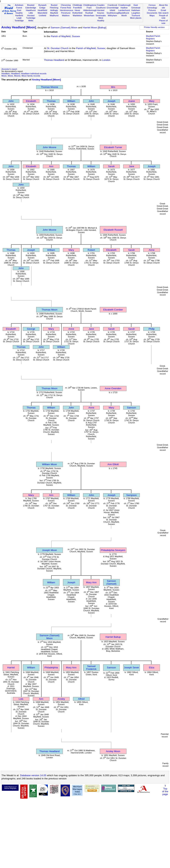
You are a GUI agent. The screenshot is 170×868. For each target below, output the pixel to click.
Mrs (113, 87)
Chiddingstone (90, 5)
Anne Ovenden (113, 388)
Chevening (66, 5)
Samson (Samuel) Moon (64, 28)
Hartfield (19, 15)
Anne (151, 250)
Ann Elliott (113, 464)
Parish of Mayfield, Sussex (65, 36)
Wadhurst (54, 15)
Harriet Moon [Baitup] (95, 28)
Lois (21, 699)
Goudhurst (101, 8)
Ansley (61, 699)
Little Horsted (31, 14)
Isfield (112, 10)
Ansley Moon (113, 751)
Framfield (77, 8)
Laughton (136, 13)
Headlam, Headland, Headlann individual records (24, 74)
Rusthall (89, 13)
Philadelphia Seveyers (113, 550)
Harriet (11, 668)
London (106, 60)
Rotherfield (77, 13)
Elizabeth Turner (113, 147)
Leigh (19, 18)
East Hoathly (19, 12)
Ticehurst (136, 15)
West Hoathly (101, 19)
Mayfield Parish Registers (153, 37)
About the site (163, 6)
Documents (152, 13)
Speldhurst (124, 13)
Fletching (54, 8)
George (31, 329)
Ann (51, 166)
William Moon (49, 464)
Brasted (31, 5)
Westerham (89, 15)
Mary (152, 101)
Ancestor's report (9, 69)
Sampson (131, 495)
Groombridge (113, 8)
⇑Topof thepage (165, 790)
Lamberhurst (124, 10)
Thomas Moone (50, 87)
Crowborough (125, 5)
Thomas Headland (54, 60)
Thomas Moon (49, 310)
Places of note (163, 22)
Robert (91, 250)
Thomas (51, 101)
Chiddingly (77, 5)
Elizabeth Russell (113, 230)
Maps (152, 15)
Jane (132, 166)
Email (163, 10)
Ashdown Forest (19, 6)
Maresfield (42, 13)
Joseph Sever (131, 668)
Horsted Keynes (101, 12)
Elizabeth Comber (113, 310)
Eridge (42, 8)
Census (152, 5)
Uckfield (42, 15)
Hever (77, 10)
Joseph (112, 101)
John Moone (49, 147)
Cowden (101, 5)
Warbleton (77, 15)
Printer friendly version (154, 27)
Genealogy (152, 8)
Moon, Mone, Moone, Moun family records (21, 76)
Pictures (152, 10)
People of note (163, 17)
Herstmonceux (67, 10)
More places (136, 18)
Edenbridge (31, 8)
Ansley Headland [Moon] (19, 27)
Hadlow (124, 8)
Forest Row (66, 8)
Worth (124, 15)
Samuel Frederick (91, 668)
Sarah (111, 166)
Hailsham (136, 10)
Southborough (113, 13)
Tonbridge (19, 21)
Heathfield (42, 10)
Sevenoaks (101, 15)
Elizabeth (31, 101)
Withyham (112, 15)
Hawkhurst (31, 10)
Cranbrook (112, 5)
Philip (152, 329)
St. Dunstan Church (58, 48)
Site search (163, 13)
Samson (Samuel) (111, 582)
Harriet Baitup (113, 637)
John (11, 101)
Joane (131, 101)
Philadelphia (51, 668)
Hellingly (54, 10)
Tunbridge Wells (31, 19)
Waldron (66, 15)
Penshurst (66, 13)
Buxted (54, 5)
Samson (132, 408)
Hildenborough (90, 10)
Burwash (42, 5)
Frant (89, 8)
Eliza (152, 668)
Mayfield (54, 13)
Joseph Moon (49, 550)
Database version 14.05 (33, 775)
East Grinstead (136, 6)
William (71, 101)
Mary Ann (91, 582)
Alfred (81, 699)
